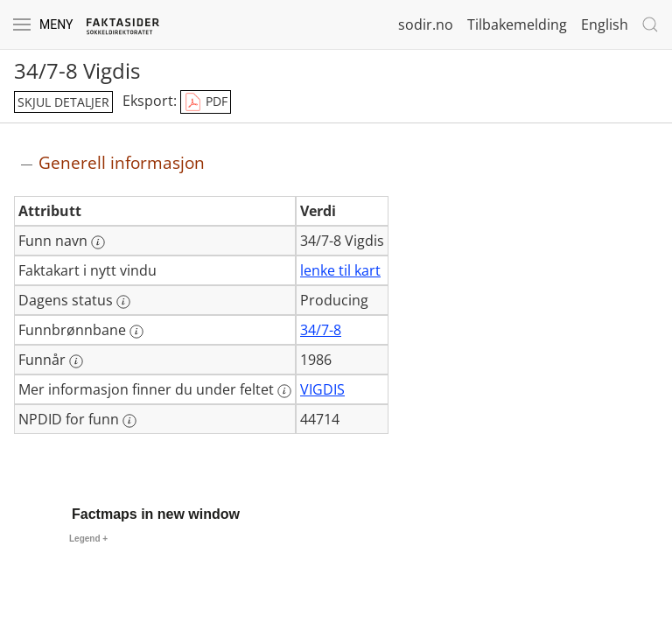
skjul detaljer (63, 102)
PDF (206, 102)
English (605, 24)
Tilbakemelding (517, 24)
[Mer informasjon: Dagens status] (123, 302)
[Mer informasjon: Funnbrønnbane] (136, 332)
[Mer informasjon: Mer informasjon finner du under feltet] (284, 391)
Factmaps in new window (156, 514)
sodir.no (426, 24)
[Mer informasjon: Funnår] (76, 361)
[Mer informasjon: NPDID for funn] (129, 421)
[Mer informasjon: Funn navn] (98, 242)
